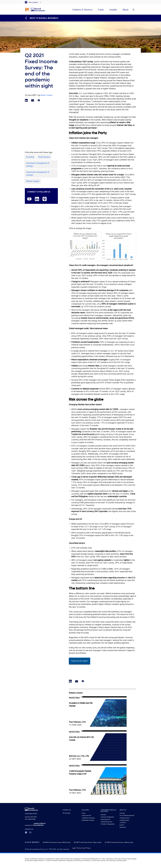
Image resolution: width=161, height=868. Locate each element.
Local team (123, 823)
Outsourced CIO (86, 815)
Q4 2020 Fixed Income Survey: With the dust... (57, 842)
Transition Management (107, 824)
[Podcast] (45, 199)
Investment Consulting (88, 818)
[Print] (39, 101)
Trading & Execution (106, 822)
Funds (83, 813)
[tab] (32, 2)
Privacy (88, 848)
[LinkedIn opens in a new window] (37, 199)
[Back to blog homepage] (41, 18)
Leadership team (124, 820)
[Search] (134, 10)
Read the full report (79, 661)
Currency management (107, 817)
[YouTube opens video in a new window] (29, 199)
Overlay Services (105, 819)
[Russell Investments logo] (35, 10)
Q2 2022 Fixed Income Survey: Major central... (88, 842)
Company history (125, 818)
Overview (103, 815)
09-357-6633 (66, 813)
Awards (122, 825)
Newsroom (123, 827)
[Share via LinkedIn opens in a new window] (26, 101)
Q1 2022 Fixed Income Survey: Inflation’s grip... (119, 842)
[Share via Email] (33, 101)
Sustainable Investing (88, 820)
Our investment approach (127, 815)
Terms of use (81, 848)
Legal (74, 848)
